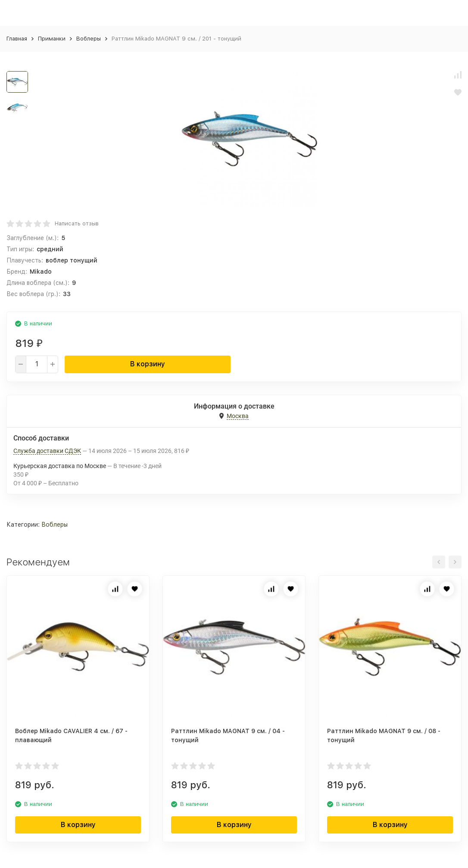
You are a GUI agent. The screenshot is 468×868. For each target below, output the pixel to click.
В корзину (148, 364)
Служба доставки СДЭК (47, 451)
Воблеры (89, 39)
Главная (17, 39)
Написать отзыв (77, 223)
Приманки (52, 39)
